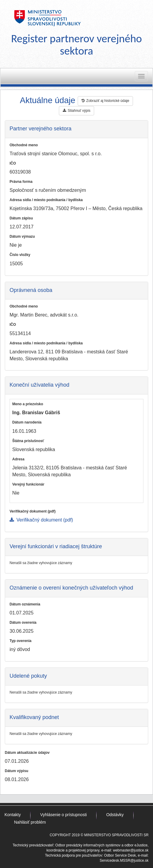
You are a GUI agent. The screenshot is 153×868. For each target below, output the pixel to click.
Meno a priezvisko (28, 404)
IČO (13, 163)
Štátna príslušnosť (28, 441)
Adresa (18, 459)
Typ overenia (20, 641)
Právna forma (21, 182)
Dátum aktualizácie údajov (27, 753)
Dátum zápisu (21, 218)
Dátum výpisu (17, 771)
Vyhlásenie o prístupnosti (63, 815)
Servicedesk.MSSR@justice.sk (124, 861)
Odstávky (115, 815)
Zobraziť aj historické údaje (105, 101)
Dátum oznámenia (25, 604)
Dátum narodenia (27, 422)
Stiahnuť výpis (77, 111)
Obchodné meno (24, 145)
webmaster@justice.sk (131, 850)
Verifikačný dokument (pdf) (33, 511)
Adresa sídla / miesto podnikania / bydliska (46, 200)
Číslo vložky (20, 255)
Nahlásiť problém (30, 822)
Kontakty (13, 815)
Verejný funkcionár (28, 484)
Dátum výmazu (22, 236)
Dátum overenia (23, 623)
